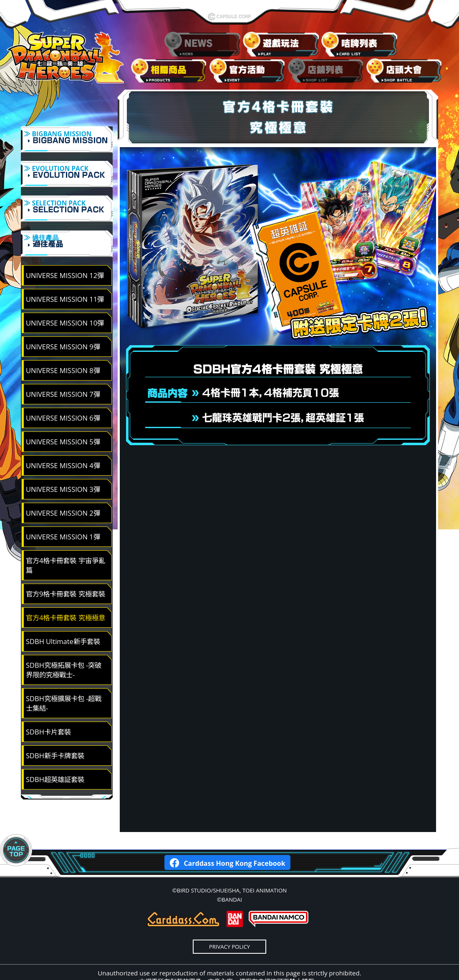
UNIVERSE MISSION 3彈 (63, 467)
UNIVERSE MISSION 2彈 (63, 491)
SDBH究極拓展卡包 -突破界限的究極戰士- (64, 648)
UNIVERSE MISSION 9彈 (63, 325)
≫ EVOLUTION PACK (67, 170)
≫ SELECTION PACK (67, 199)
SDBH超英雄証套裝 (55, 757)
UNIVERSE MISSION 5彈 (63, 420)
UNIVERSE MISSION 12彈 (65, 253)
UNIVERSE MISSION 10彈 (65, 301)
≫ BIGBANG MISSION (67, 141)
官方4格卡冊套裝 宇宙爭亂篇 (66, 543)
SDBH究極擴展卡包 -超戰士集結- (64, 681)
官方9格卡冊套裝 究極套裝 (66, 572)
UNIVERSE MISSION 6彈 (63, 396)
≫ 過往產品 (67, 228)
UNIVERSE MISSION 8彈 (63, 348)
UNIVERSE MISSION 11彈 (65, 277)
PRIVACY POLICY (229, 925)
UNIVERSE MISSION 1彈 (63, 515)
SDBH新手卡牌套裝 (55, 733)
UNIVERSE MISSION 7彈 (63, 372)
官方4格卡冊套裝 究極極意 (66, 595)
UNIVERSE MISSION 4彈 (63, 443)
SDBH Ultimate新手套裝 (63, 619)
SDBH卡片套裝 (48, 710)
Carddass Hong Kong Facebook (227, 840)
